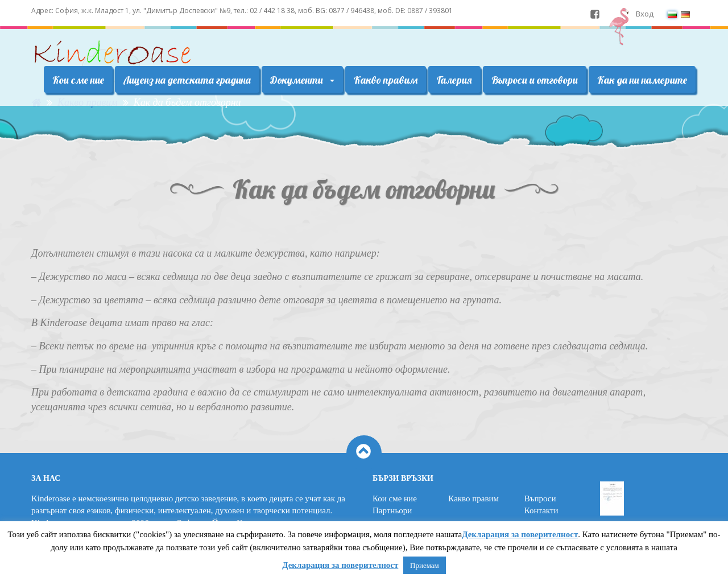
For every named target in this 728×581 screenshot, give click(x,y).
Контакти (541, 510)
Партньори (392, 510)
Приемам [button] (425, 565)
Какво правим (386, 80)
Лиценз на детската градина (187, 80)
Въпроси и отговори (535, 80)
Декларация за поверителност (520, 534)
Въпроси (540, 498)
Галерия (454, 80)
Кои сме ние (78, 80)
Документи (302, 80)
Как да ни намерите (642, 80)
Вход (645, 14)
